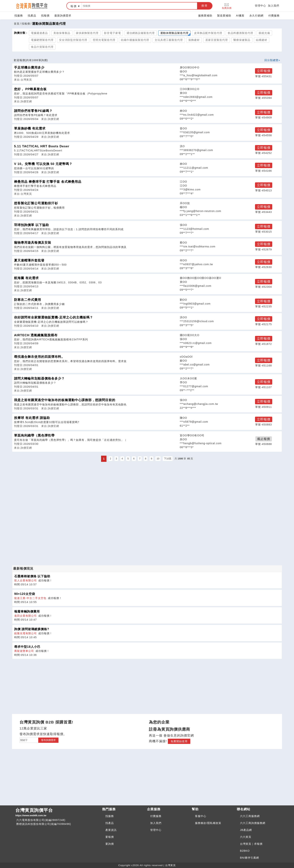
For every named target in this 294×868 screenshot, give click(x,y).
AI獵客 (240, 16)
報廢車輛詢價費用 (27, 611)
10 (158, 459)
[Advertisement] (147, 489)
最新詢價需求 (63, 16)
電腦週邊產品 (39, 33)
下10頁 (168, 459)
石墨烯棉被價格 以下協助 (32, 576)
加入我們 (274, 6)
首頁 (17, 24)
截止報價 (264, 439)
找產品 (32, 16)
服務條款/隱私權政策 (208, 823)
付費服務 (274, 16)
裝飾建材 (194, 40)
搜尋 (205, 6)
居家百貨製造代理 (217, 40)
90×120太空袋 (25, 594)
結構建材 (262, 40)
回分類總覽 (271, 60)
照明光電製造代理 (104, 40)
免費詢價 (227, 6)
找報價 (45, 16)
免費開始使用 (179, 741)
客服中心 (201, 816)
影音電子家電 (112, 33)
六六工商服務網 (250, 816)
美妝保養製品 (62, 33)
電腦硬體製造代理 (42, 40)
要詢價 (110, 844)
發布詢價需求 (48, 740)
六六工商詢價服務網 (253, 823)
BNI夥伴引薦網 (249, 858)
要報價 (110, 837)
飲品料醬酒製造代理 (240, 33)
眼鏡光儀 (264, 33)
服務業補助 (205, 16)
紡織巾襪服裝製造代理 (135, 40)
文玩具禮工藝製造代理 (169, 40)
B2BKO (245, 851)
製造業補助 (224, 16)
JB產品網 (246, 830)
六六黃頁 (246, 837)
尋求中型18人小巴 (27, 647)
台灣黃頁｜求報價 (251, 844)
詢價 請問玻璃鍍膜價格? (32, 629)
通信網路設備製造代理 (141, 33)
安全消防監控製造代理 (73, 40)
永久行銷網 (256, 16)
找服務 (19, 16)
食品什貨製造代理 (42, 47)
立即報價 (264, 71)
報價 (74, 6)
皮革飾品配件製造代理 (208, 33)
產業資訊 (111, 830)
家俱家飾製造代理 (87, 33)
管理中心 (260, 6)
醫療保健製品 (242, 40)
